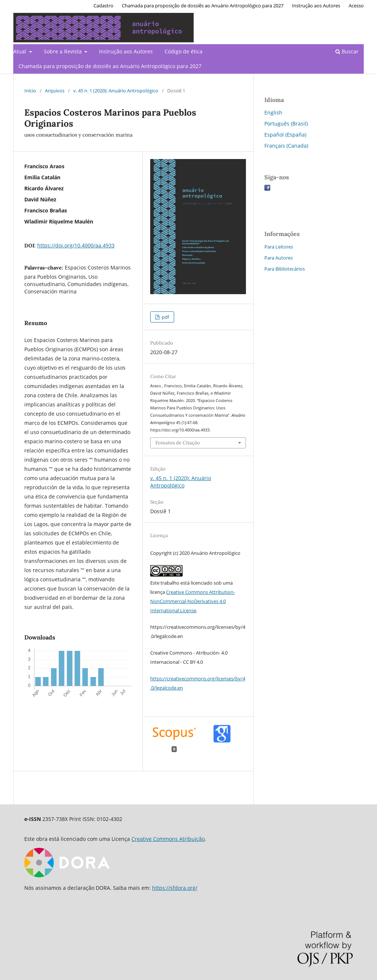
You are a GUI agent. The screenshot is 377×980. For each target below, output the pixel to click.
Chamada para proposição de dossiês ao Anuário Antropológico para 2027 (110, 66)
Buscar (347, 51)
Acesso (356, 6)
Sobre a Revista (64, 51)
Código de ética (184, 51)
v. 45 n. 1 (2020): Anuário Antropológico (116, 91)
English (273, 112)
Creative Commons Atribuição (168, 839)
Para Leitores (279, 247)
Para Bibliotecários (285, 269)
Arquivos (55, 91)
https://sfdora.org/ (175, 888)
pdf (165, 317)
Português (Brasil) (286, 124)
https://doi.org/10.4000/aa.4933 (76, 245)
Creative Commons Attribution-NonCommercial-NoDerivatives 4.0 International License (193, 601)
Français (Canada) (286, 146)
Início (30, 91)
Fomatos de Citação (178, 443)
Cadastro (103, 6)
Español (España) (285, 135)
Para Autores (279, 258)
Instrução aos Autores (126, 51)
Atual (20, 51)
